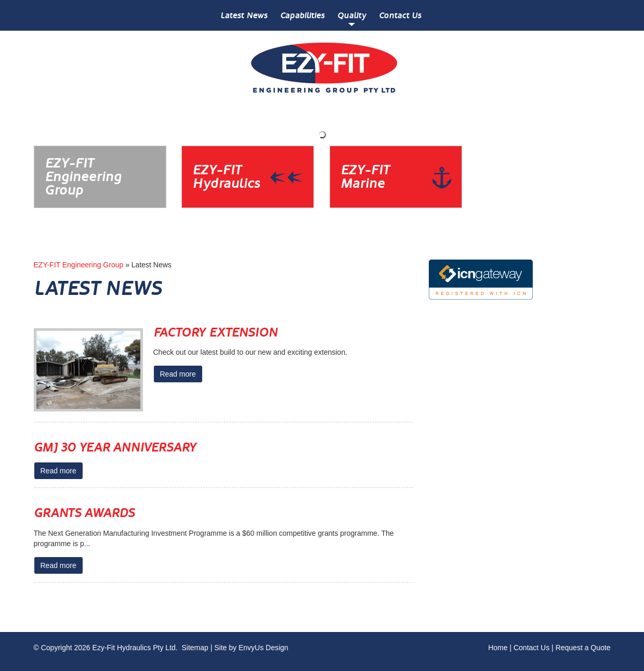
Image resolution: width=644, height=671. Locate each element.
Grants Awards (84, 513)
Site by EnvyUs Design (251, 648)
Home (498, 648)
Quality (352, 15)
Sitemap (195, 648)
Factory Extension (215, 332)
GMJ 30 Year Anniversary (115, 447)
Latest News (244, 15)
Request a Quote (583, 648)
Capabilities (302, 15)
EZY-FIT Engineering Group (79, 265)
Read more (178, 374)
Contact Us (400, 15)
